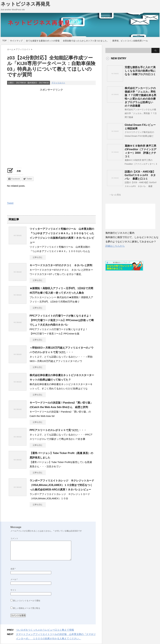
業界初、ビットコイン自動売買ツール (130, 41)
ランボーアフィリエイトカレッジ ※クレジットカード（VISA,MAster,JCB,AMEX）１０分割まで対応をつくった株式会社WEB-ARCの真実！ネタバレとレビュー (62, 485)
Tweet (10, 203)
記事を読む (38, 257)
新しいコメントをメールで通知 (27, 601)
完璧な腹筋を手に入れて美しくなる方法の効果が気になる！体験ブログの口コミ (140, 71)
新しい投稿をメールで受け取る (27, 608)
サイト (13, 590)
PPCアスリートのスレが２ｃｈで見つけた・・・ (58, 430)
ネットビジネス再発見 (25, 4)
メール (14, 579)
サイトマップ (16, 41)
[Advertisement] (51, 114)
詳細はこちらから (115, 246)
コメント (14, 538)
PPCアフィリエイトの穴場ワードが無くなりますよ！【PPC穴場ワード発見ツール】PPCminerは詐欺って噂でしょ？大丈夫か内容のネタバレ (62, 320)
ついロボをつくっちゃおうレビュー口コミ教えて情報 (45, 630)
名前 (13, 569)
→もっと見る (115, 195)
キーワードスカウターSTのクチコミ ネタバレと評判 (61, 265)
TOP (5, 41)
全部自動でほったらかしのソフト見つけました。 (86, 41)
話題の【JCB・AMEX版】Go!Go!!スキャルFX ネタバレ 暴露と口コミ (140, 175)
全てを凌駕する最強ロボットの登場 (43, 41)
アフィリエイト (58, 83)
